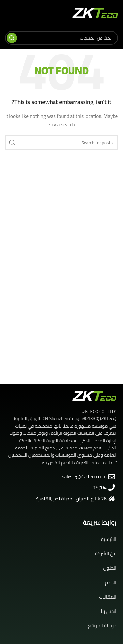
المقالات (108, 597)
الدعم (111, 582)
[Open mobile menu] (8, 13)
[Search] (62, 38)
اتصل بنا (109, 611)
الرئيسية (109, 539)
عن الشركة (106, 554)
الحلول (110, 568)
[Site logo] (95, 13)
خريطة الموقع (102, 626)
